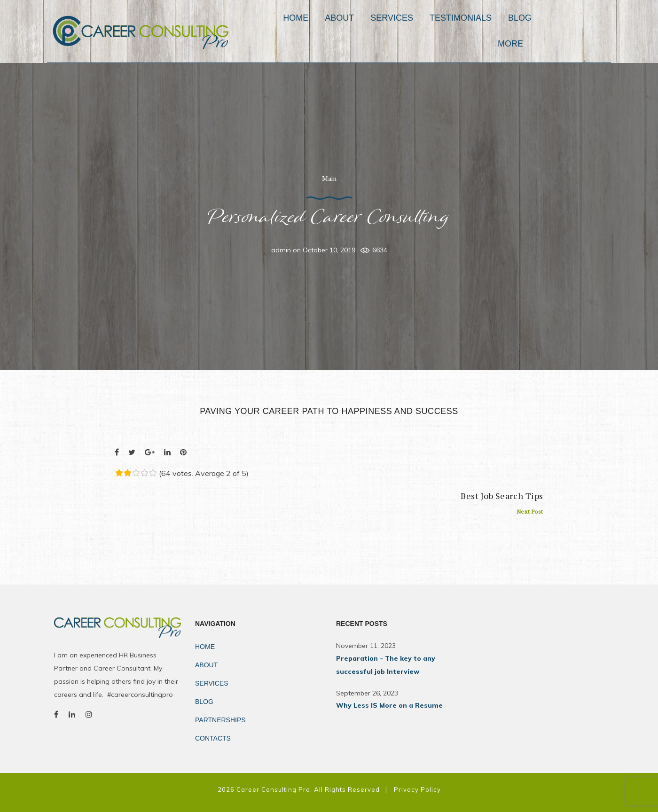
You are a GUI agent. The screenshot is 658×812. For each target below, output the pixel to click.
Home (318, 31)
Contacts (213, 738)
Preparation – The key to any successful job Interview (386, 665)
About (361, 31)
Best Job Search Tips (502, 503)
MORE (583, 31)
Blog (542, 31)
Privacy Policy (417, 789)
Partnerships (220, 720)
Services (414, 31)
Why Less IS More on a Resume (389, 705)
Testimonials (483, 31)
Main (329, 178)
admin (281, 250)
